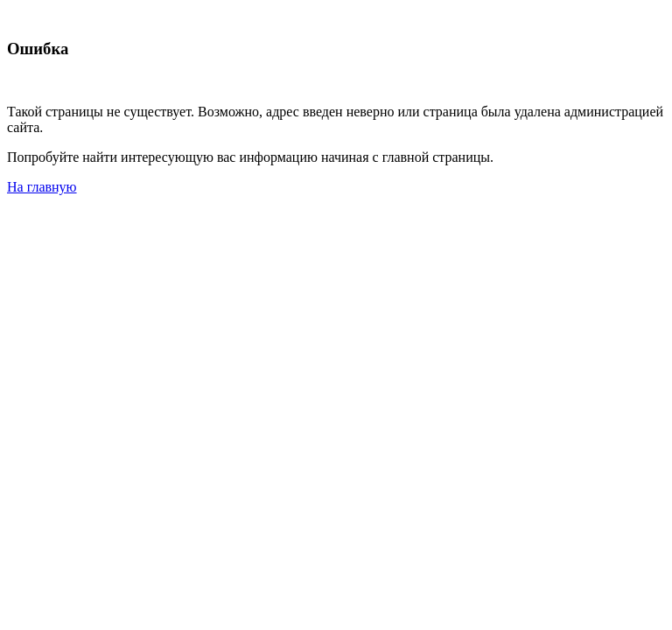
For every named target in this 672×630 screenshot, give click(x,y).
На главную (42, 187)
